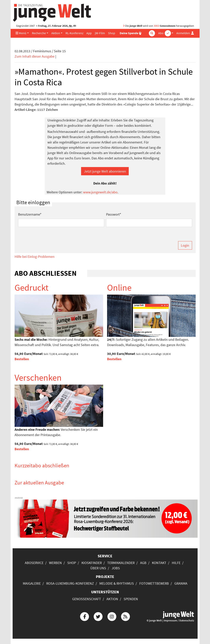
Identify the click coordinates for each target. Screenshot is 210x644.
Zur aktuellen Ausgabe (39, 482)
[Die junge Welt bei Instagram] (112, 616)
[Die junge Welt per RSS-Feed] (125, 616)
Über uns (98, 568)
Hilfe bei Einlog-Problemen (35, 257)
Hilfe (176, 563)
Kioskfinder (92, 563)
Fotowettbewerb (154, 583)
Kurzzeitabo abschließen (42, 465)
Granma (181, 583)
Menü (21, 33)
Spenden (131, 599)
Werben (55, 563)
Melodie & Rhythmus (117, 583)
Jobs (116, 568)
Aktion (56, 33)
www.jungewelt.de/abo (100, 192)
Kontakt (159, 563)
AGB (143, 563)
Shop (112, 33)
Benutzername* (30, 214)
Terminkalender (121, 563)
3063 (156, 26)
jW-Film (100, 33)
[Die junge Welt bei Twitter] (98, 616)
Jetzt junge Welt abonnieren (105, 171)
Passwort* (114, 214)
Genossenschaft (87, 599)
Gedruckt (31, 288)
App (89, 33)
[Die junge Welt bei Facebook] (85, 616)
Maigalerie (32, 583)
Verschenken (38, 378)
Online (119, 288)
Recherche (39, 33)
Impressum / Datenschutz (179, 621)
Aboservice (34, 563)
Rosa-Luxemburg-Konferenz (70, 583)
